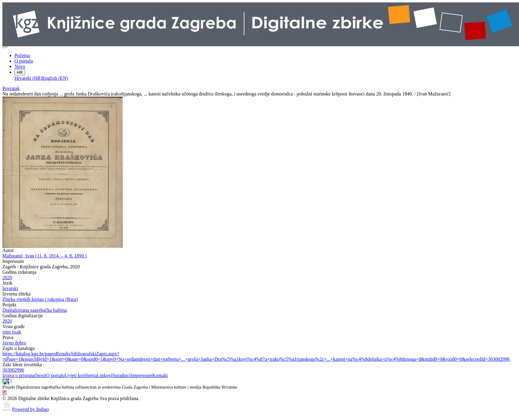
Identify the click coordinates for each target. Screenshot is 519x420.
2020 (7, 278)
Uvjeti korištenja (81, 375)
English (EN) (55, 78)
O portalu (24, 61)
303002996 (13, 370)
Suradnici (121, 375)
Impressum (142, 375)
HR (20, 72)
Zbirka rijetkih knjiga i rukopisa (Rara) (40, 299)
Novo (20, 66)
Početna (22, 55)
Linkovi (105, 375)
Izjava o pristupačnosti (24, 375)
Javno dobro (14, 343)
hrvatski (10, 288)
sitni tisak (12, 332)
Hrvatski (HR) (28, 78)
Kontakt (160, 375)
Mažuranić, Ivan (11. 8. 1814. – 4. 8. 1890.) (45, 256)
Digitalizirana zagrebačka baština (35, 310)
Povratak (11, 88)
